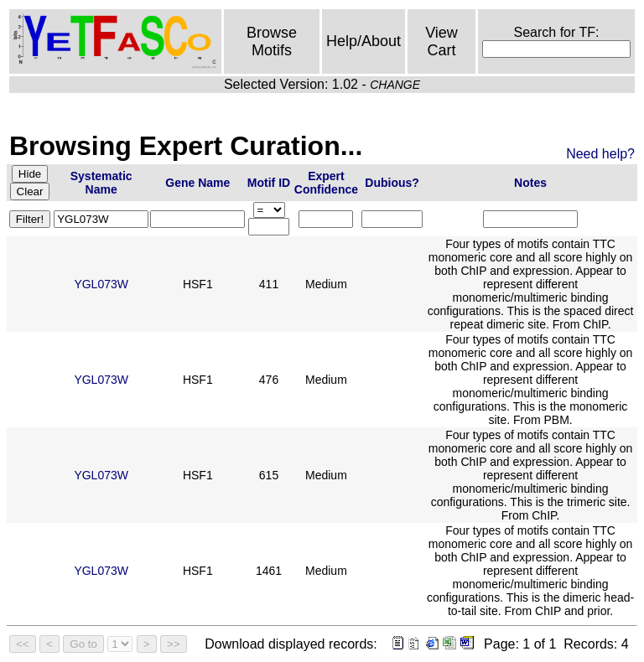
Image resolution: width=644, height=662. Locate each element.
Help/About (364, 41)
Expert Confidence (326, 183)
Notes (530, 183)
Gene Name (197, 183)
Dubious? (392, 183)
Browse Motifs (272, 41)
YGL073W (101, 284)
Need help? (600, 154)
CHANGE (395, 85)
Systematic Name (101, 183)
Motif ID (269, 183)
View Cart (441, 41)
